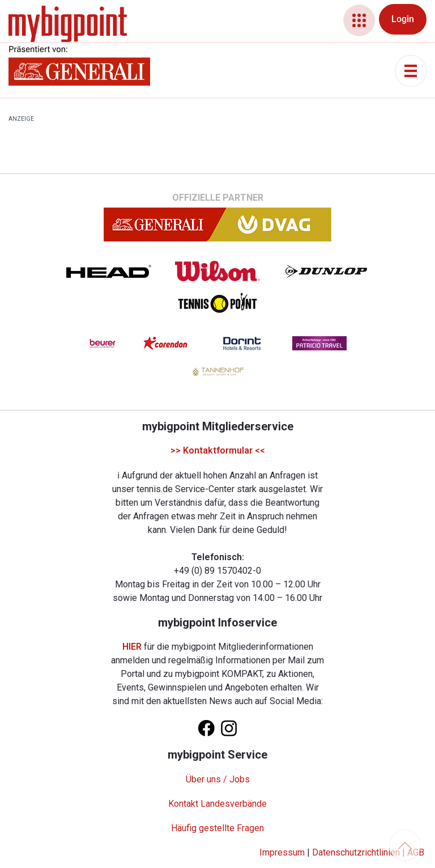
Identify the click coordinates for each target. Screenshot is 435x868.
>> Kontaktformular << (218, 450)
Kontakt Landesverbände (217, 804)
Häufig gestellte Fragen (217, 828)
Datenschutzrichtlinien (356, 852)
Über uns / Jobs (218, 779)
